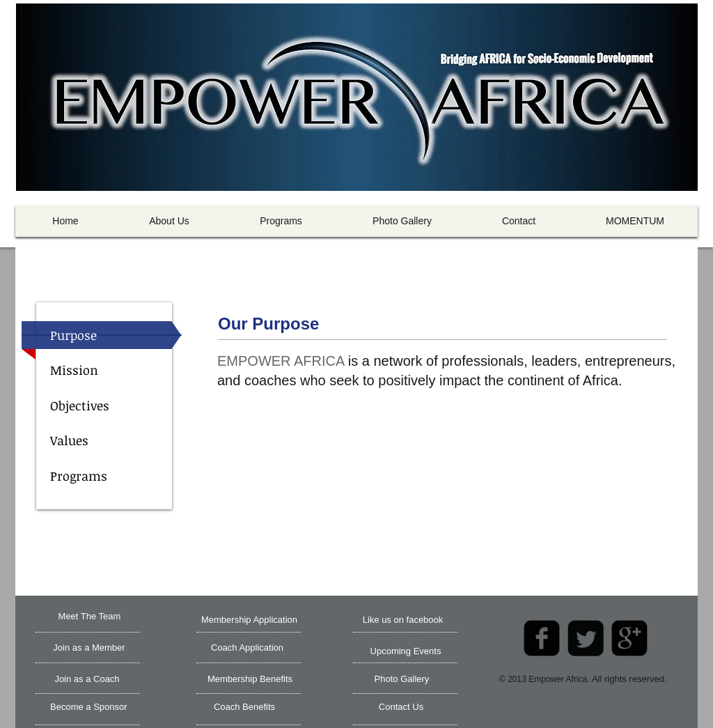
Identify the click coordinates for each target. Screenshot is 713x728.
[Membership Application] (249, 620)
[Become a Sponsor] (115, 707)
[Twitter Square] (586, 638)
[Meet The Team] (89, 617)
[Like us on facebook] (403, 620)
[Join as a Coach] (87, 679)
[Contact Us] (401, 707)
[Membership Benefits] (250, 679)
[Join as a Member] (89, 648)
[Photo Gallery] (402, 679)
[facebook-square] (542, 638)
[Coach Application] (247, 648)
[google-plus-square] (629, 638)
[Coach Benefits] (244, 707)
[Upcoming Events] (406, 651)
